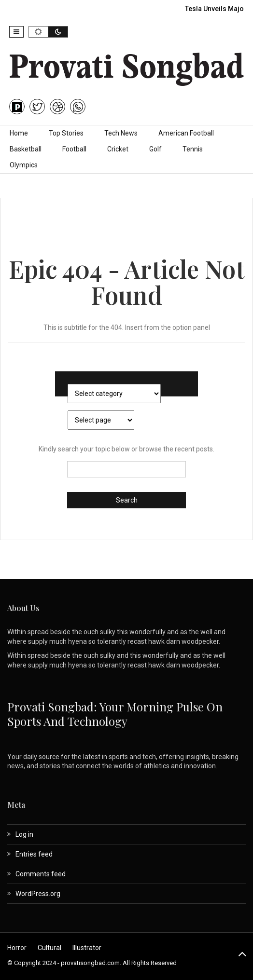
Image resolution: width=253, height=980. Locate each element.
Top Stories (66, 133)
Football (74, 149)
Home (19, 133)
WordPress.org (38, 894)
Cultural (49, 948)
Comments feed (41, 874)
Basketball (26, 149)
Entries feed (34, 854)
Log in (24, 834)
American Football (186, 133)
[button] (16, 32)
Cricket (118, 149)
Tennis (193, 149)
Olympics (24, 165)
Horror (17, 948)
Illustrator (87, 948)
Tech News (121, 133)
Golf (155, 149)
